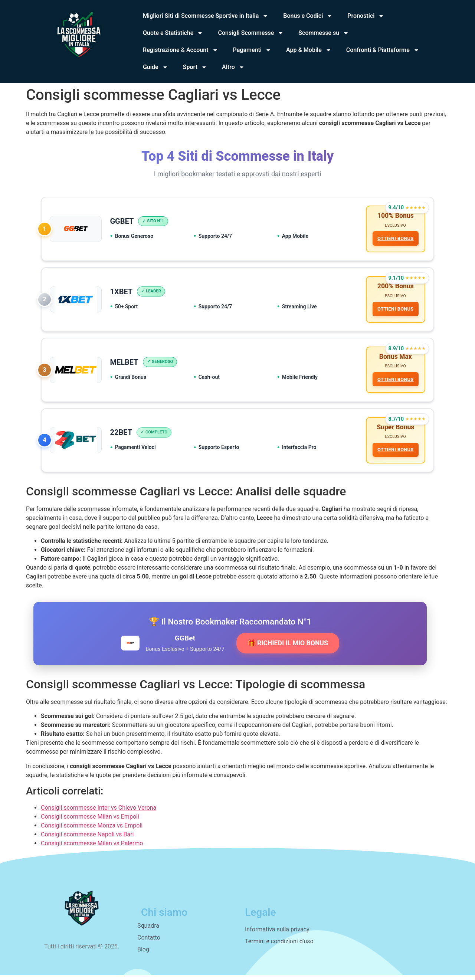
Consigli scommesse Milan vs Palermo (92, 848)
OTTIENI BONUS (395, 239)
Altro (233, 67)
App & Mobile (309, 50)
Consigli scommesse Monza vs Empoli (92, 831)
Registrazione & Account (181, 50)
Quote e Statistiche (173, 33)
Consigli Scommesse (251, 33)
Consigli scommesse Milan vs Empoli (90, 822)
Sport (195, 67)
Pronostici (366, 16)
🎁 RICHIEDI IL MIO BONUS (288, 648)
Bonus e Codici (308, 16)
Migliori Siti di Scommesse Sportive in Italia (206, 16)
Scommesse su (324, 33)
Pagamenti (252, 50)
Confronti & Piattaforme (383, 50)
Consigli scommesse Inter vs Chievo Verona (99, 813)
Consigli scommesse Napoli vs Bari (87, 840)
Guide (155, 67)
